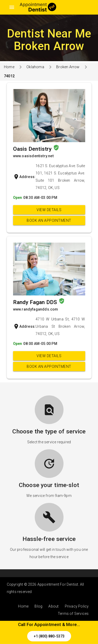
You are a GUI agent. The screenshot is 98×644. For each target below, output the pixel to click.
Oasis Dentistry (33, 149)
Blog (38, 606)
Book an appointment (49, 220)
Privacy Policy (77, 606)
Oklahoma (35, 67)
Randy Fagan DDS (36, 302)
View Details (49, 210)
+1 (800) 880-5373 (49, 636)
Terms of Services (73, 614)
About (53, 606)
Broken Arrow (68, 67)
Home (9, 67)
